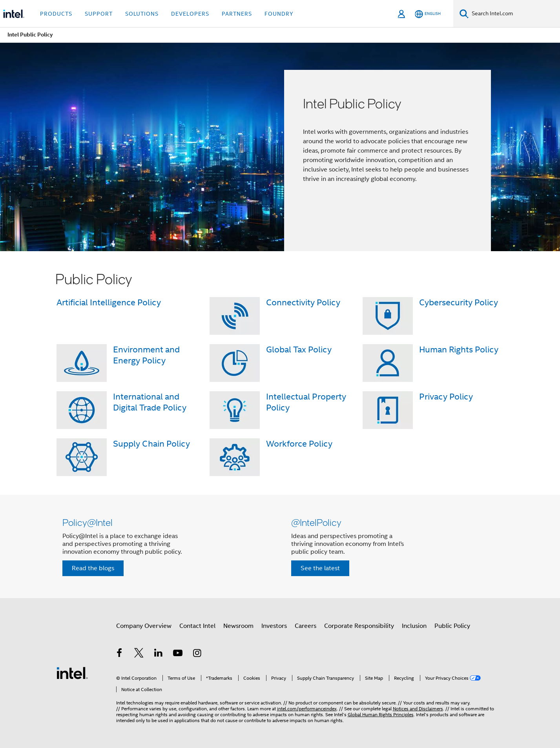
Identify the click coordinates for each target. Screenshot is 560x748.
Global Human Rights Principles (381, 714)
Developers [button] (190, 14)
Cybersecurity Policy (459, 302)
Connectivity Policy (303, 302)
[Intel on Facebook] (120, 654)
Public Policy (452, 626)
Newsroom (238, 626)
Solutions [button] (142, 14)
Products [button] (56, 14)
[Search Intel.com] (514, 14)
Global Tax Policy (299, 349)
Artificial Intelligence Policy (109, 302)
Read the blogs (93, 568)
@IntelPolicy (316, 522)
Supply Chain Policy (151, 444)
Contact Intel (197, 626)
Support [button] (99, 14)
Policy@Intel (88, 522)
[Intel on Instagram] (197, 654)
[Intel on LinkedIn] (159, 654)
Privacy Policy (446, 397)
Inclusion (414, 626)
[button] (280, 546)
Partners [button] (237, 14)
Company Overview (144, 626)
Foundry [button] (279, 14)
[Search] (464, 14)
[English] (428, 14)
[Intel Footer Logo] (72, 673)
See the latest (320, 568)
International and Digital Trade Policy (150, 402)
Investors (274, 626)
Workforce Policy (299, 444)
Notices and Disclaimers (418, 709)
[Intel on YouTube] (178, 654)
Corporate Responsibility (359, 626)
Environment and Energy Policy (146, 355)
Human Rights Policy (459, 349)
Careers (306, 626)
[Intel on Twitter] (139, 654)
